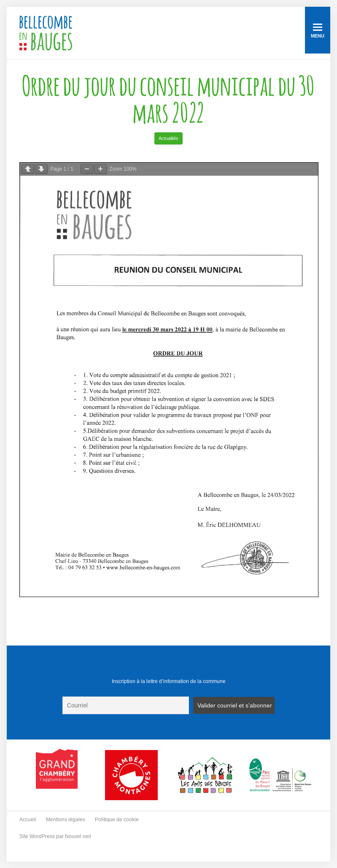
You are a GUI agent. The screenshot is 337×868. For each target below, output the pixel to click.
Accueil (28, 820)
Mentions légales (66, 820)
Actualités (168, 138)
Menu (318, 31)
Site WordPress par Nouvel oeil (55, 836)
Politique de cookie (117, 820)
